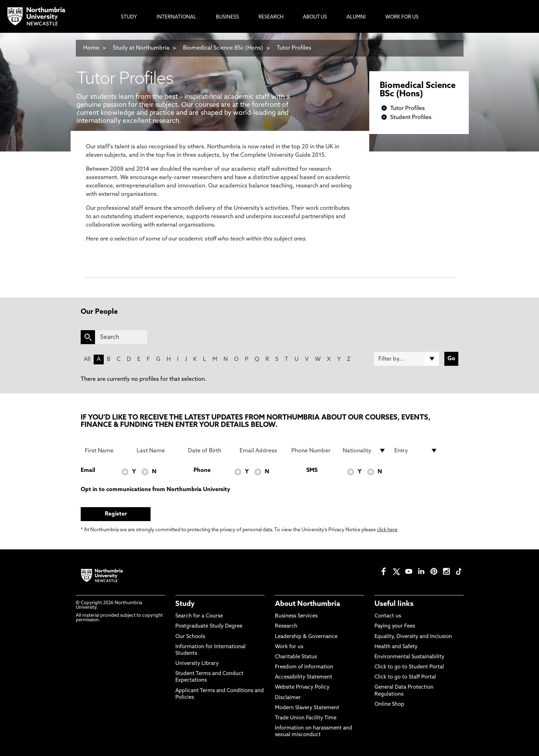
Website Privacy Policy (302, 687)
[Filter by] (407, 359)
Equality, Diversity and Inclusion (413, 637)
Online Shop (389, 705)
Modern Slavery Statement (307, 708)
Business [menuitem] (227, 17)
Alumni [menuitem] (356, 17)
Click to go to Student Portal (409, 667)
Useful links (394, 604)
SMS (312, 470)
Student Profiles (411, 118)
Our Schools (190, 637)
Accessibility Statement (304, 677)
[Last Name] (158, 451)
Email (88, 470)
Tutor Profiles (294, 48)
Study (185, 604)
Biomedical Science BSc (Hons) (223, 48)
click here (387, 530)
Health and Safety (396, 647)
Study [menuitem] (129, 17)
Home (91, 48)
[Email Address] (261, 451)
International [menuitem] (176, 17)
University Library (197, 664)
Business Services (296, 616)
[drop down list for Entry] (416, 451)
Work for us (289, 647)
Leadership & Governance (306, 637)
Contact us (388, 616)
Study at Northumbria (141, 48)
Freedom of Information (304, 667)
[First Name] (107, 451)
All (87, 360)
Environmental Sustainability (409, 657)
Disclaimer (288, 698)
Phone (202, 470)
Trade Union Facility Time (306, 718)
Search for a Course (199, 616)
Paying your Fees (395, 626)
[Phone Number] (313, 451)
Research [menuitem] (271, 17)
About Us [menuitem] (315, 17)
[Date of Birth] (210, 451)
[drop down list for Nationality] (364, 451)
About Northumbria (308, 604)
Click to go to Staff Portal (405, 677)
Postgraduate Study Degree (209, 626)
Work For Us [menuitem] (402, 17)
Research (286, 626)
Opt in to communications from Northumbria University (155, 490)
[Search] (121, 337)
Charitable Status (296, 657)
